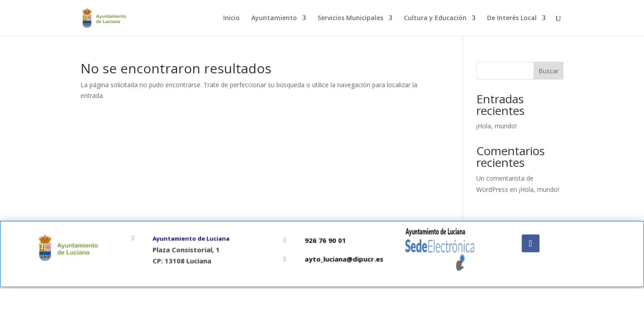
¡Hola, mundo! (496, 126)
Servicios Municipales (350, 18)
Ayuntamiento (274, 18)
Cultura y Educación (435, 18)
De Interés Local (512, 18)
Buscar (549, 71)
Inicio (231, 18)
